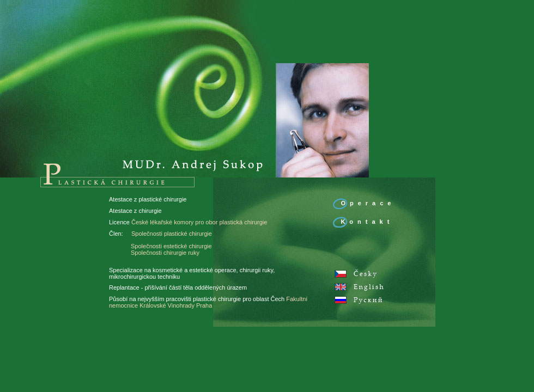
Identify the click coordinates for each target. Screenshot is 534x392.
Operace (368, 203)
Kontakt (367, 222)
